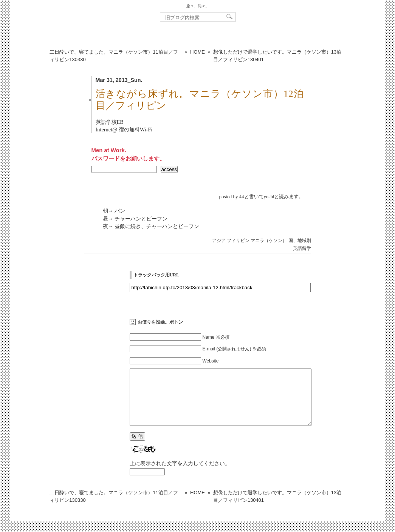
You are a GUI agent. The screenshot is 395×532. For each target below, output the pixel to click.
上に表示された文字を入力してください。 (180, 475)
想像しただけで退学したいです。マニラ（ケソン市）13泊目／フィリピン (277, 56)
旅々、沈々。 (198, 6)
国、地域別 (300, 241)
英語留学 (302, 248)
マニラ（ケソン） (269, 241)
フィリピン (238, 241)
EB (120, 122)
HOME (197, 52)
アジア (219, 241)
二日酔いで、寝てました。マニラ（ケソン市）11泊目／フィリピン (114, 56)
